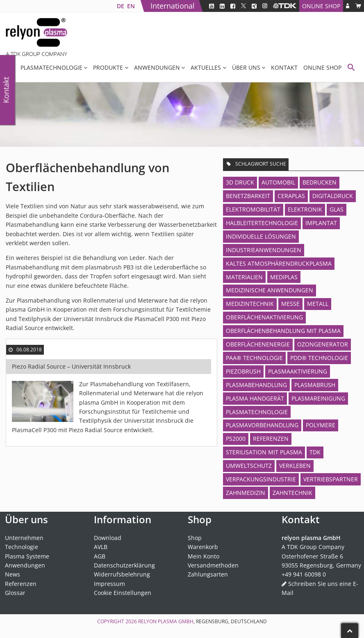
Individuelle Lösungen (261, 236)
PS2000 (236, 439)
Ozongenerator (323, 344)
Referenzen (271, 439)
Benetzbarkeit (248, 196)
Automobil (278, 182)
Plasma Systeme (27, 556)
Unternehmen (24, 538)
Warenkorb (203, 547)
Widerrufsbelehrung (122, 574)
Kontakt (284, 67)
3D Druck (240, 182)
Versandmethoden (213, 565)
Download (108, 538)
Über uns (246, 67)
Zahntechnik (292, 493)
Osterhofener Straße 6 (312, 556)
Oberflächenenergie (258, 344)
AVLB (101, 547)
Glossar (15, 593)
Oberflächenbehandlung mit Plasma (283, 331)
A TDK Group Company (313, 547)
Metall (318, 304)
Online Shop (321, 6)
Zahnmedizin (246, 493)
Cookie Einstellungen (123, 593)
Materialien (244, 277)
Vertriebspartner (331, 479)
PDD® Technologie (319, 358)
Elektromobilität (253, 209)
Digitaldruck (333, 196)
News (13, 574)
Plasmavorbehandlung (262, 425)
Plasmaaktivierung (298, 371)
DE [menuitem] (121, 6)
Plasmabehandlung (256, 385)
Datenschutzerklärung (124, 565)
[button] (351, 68)
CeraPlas (291, 196)
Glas (337, 209)
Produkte (108, 67)
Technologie (22, 547)
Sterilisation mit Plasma (264, 452)
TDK (315, 452)
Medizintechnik (250, 304)
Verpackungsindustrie (261, 479)
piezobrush (243, 371)
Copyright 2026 (118, 621)
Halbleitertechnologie (262, 223)
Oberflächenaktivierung (264, 317)
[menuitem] (120, 6)
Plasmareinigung (318, 398)
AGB (100, 556)
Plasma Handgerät (255, 398)
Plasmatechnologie (51, 67)
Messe (290, 304)
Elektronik (305, 209)
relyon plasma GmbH (166, 621)
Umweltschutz (249, 466)
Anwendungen (157, 67)
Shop (195, 538)
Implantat (321, 223)
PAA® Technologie (254, 358)
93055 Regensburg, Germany (321, 565)
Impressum (109, 584)
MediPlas (284, 277)
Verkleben (295, 466)
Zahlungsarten (208, 574)
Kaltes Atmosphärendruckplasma (279, 263)
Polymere (321, 425)
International (173, 6)
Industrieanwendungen (264, 250)
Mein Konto (204, 556)
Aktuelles (206, 67)
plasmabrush (315, 385)
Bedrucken (320, 182)
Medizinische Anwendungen (270, 290)
